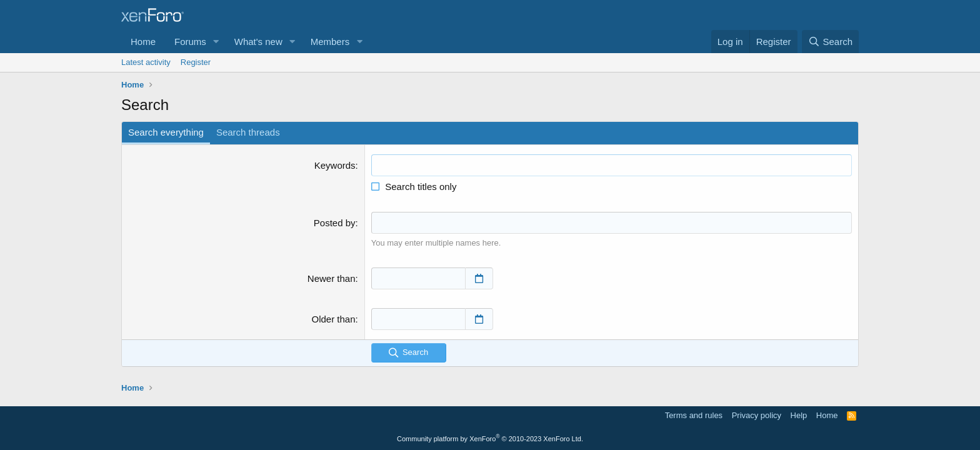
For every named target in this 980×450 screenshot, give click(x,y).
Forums (190, 42)
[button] (216, 42)
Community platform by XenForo (490, 439)
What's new (258, 42)
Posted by (335, 223)
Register (196, 62)
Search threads (248, 132)
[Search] (830, 42)
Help (799, 415)
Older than (334, 319)
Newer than (332, 278)
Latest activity (146, 62)
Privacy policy (757, 415)
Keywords (335, 165)
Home (143, 42)
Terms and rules (694, 415)
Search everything (166, 132)
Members (330, 42)
